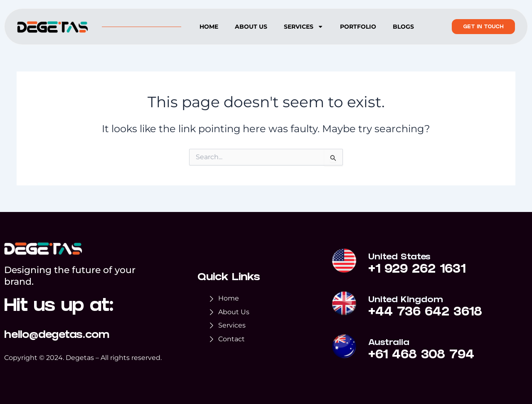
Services (304, 27)
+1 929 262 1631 (417, 270)
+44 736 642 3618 (425, 313)
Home (209, 27)
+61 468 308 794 (421, 356)
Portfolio (358, 27)
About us (251, 27)
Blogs (403, 27)
